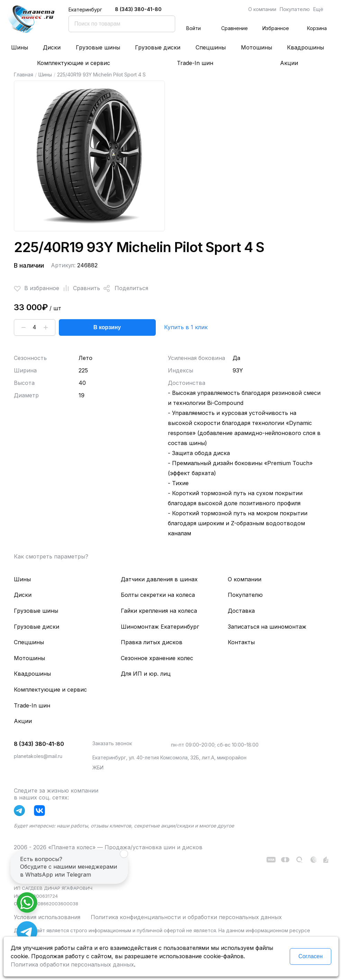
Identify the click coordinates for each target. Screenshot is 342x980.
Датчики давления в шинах (159, 579)
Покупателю (295, 9)
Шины (20, 47)
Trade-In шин (195, 63)
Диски (52, 47)
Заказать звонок (112, 743)
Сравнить (80, 288)
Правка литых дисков (152, 642)
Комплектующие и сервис (74, 63)
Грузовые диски (158, 47)
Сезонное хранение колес (157, 658)
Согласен (310, 956)
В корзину (107, 327)
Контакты (241, 642)
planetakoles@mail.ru (38, 756)
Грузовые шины (98, 47)
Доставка (241, 611)
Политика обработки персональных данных (72, 964)
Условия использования (47, 917)
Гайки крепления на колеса (159, 611)
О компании (262, 9)
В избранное (37, 288)
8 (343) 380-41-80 (138, 9)
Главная (24, 75)
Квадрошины (305, 47)
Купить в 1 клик (186, 327)
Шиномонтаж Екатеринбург (160, 627)
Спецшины (211, 47)
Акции (289, 63)
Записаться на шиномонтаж (267, 627)
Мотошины (256, 47)
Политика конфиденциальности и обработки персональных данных (186, 917)
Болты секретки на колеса (158, 595)
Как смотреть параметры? (51, 556)
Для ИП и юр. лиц (146, 674)
